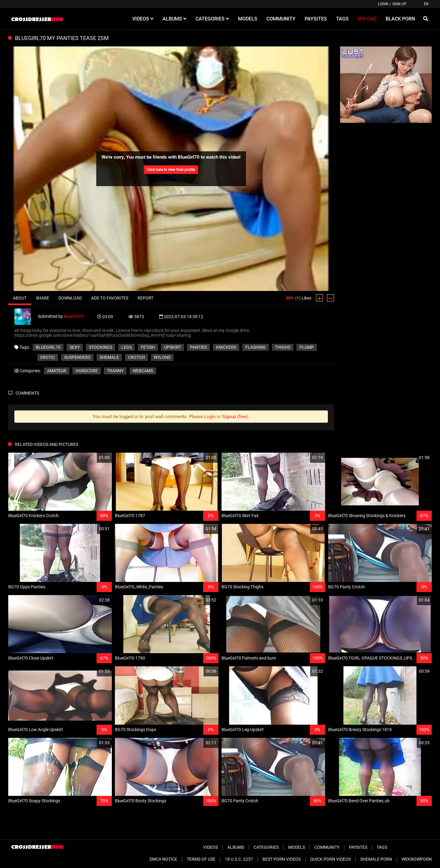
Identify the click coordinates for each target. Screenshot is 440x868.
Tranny (115, 371)
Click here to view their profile (171, 170)
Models (297, 847)
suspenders (77, 357)
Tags (382, 847)
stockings (101, 347)
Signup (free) (235, 417)
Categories (266, 847)
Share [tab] (42, 298)
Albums (236, 847)
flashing (256, 347)
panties (198, 347)
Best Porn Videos (282, 859)
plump (307, 347)
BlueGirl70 (74, 316)
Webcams (143, 371)
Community (327, 847)
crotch (136, 357)
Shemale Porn (376, 859)
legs (127, 347)
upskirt (172, 347)
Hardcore (87, 371)
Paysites (358, 847)
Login (383, 4)
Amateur (57, 371)
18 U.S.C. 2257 (239, 859)
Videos (211, 847)
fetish (148, 347)
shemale (109, 357)
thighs (283, 347)
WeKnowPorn (417, 859)
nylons (162, 357)
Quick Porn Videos (330, 859)
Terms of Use (201, 859)
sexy (75, 347)
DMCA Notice (163, 859)
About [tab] (20, 298)
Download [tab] (70, 298)
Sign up (399, 4)
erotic (48, 357)
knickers (226, 347)
